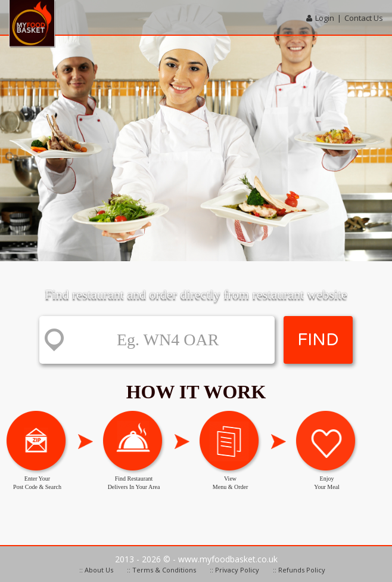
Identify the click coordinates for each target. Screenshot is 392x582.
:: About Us (96, 570)
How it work (196, 392)
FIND (318, 340)
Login (325, 18)
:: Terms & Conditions (161, 570)
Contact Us (364, 18)
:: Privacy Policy (234, 570)
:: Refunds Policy (299, 570)
